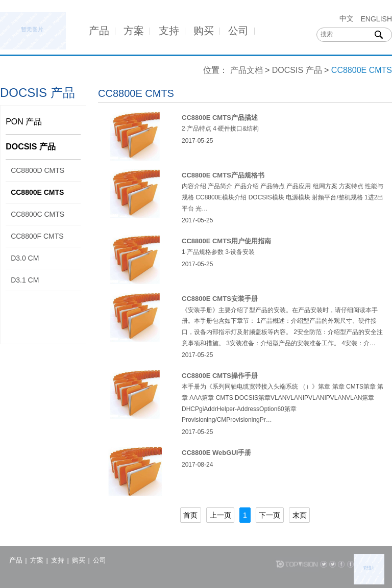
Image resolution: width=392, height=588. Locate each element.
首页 (190, 515)
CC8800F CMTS (37, 236)
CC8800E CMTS (37, 192)
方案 (134, 31)
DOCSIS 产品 (297, 70)
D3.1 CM (25, 280)
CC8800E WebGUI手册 (216, 453)
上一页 (220, 515)
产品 (99, 31)
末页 (300, 515)
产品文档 (247, 70)
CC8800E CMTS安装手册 (220, 299)
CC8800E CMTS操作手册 (220, 376)
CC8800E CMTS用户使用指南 (226, 241)
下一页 (269, 515)
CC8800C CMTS (38, 214)
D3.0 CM (25, 258)
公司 (238, 31)
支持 (169, 31)
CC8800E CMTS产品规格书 (223, 175)
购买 (204, 31)
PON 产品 (24, 122)
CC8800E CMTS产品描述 (220, 118)
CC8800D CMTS (38, 170)
